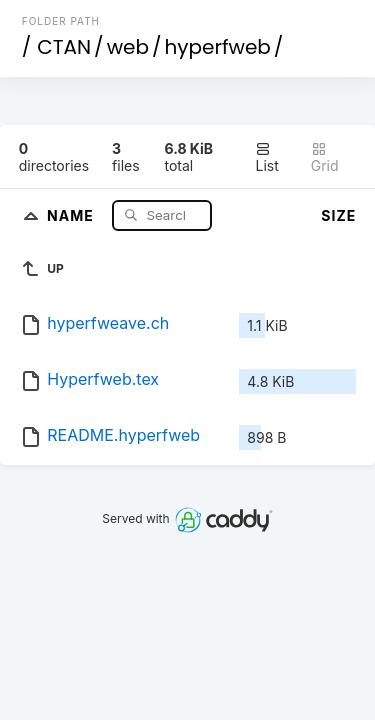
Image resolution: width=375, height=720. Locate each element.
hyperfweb (217, 47)
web (128, 47)
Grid (325, 157)
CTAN (64, 47)
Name (72, 214)
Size (338, 215)
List (266, 157)
